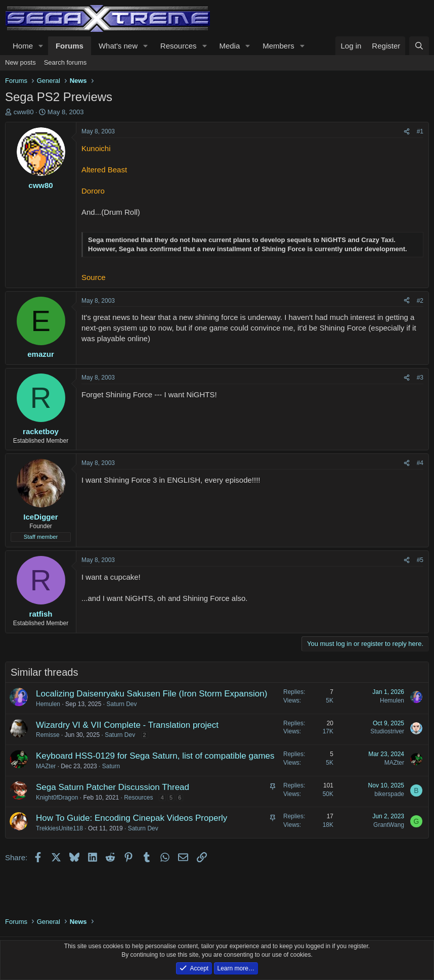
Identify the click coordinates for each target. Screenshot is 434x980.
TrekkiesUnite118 (59, 828)
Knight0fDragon (57, 798)
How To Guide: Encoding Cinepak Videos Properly (132, 818)
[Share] (407, 132)
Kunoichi (96, 148)
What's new (118, 46)
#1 (420, 131)
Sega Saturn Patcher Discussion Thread (113, 787)
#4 (420, 463)
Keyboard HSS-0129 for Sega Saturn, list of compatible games (155, 756)
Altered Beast (104, 170)
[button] (41, 46)
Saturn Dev (121, 704)
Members (278, 46)
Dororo (93, 191)
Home (23, 46)
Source (94, 277)
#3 (420, 378)
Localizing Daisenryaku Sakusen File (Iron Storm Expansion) (151, 694)
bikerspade (389, 794)
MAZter (46, 766)
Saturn (111, 766)
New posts (20, 62)
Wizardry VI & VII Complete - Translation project (127, 725)
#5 (420, 560)
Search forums (66, 62)
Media (229, 46)
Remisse (48, 735)
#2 (420, 301)
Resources (179, 46)
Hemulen (48, 704)
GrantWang (389, 825)
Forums (70, 46)
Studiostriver (387, 731)
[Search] (419, 46)
